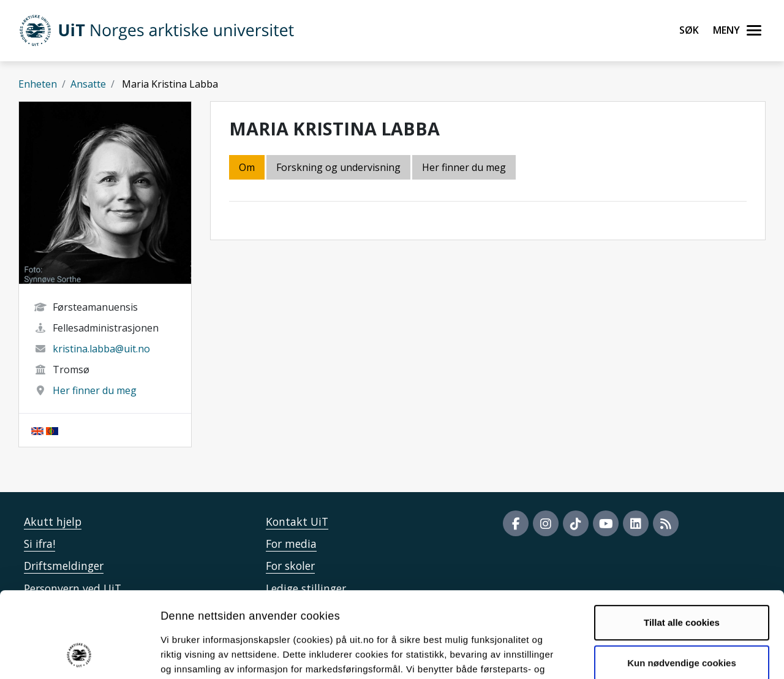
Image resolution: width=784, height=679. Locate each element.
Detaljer (652, 655)
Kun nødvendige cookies (682, 584)
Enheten (38, 84)
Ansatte (88, 84)
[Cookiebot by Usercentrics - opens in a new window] (79, 655)
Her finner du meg (95, 390)
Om (247, 167)
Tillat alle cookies (682, 544)
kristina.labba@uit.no (101, 349)
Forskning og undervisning (338, 167)
